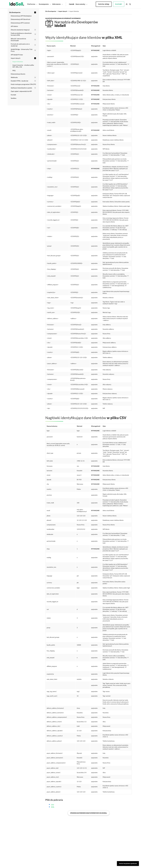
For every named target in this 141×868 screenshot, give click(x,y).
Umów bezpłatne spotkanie (128, 863)
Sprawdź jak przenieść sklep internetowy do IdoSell (89, 782)
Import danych (63, 11)
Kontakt (92, 4)
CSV (53, 774)
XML (53, 776)
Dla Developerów (51, 11)
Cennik (67, 4)
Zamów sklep (123, 4)
